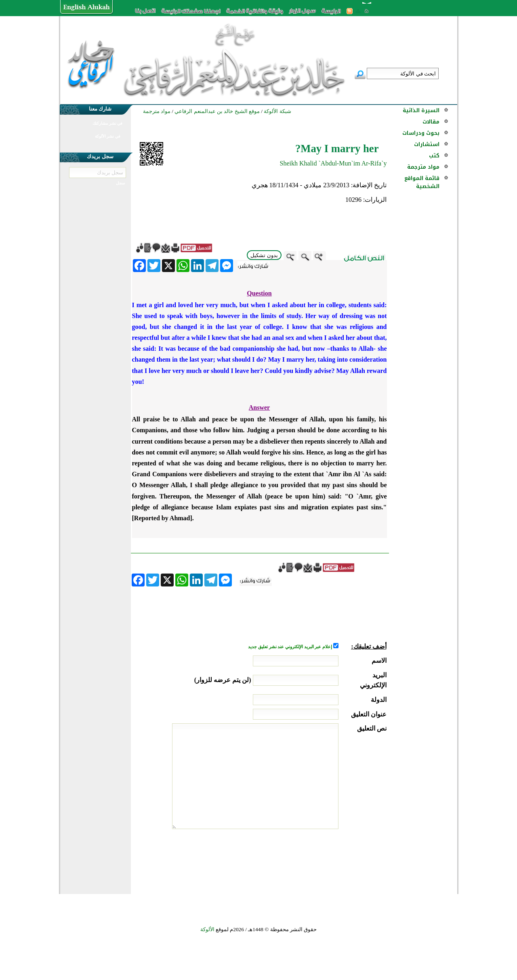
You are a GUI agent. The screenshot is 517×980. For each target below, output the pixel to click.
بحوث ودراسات (421, 133)
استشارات (427, 144)
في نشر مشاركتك (107, 123)
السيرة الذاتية (421, 110)
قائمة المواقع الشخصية (422, 182)
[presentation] (325, 859)
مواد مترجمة (423, 167)
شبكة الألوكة (277, 111)
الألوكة (207, 929)
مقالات (431, 122)
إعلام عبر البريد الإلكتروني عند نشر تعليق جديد (290, 647)
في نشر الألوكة (108, 136)
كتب (434, 156)
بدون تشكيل (264, 255)
